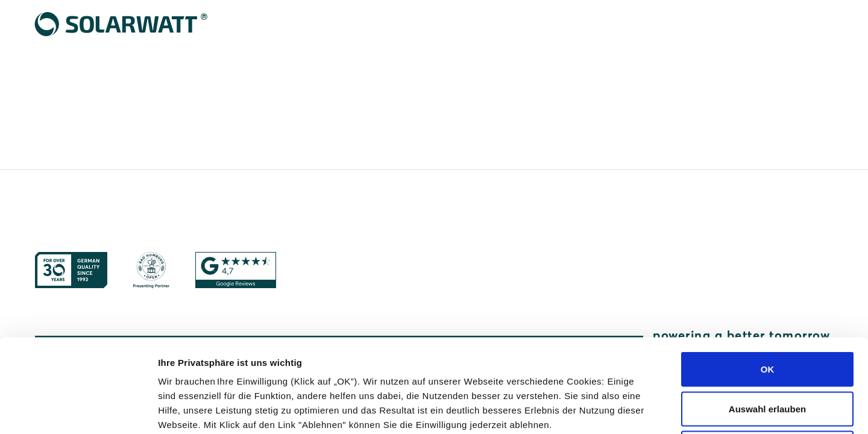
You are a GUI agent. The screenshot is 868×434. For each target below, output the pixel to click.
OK (768, 276)
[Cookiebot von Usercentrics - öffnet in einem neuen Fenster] (78, 410)
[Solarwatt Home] (122, 24)
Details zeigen (641, 410)
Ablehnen (767, 355)
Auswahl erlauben (767, 316)
